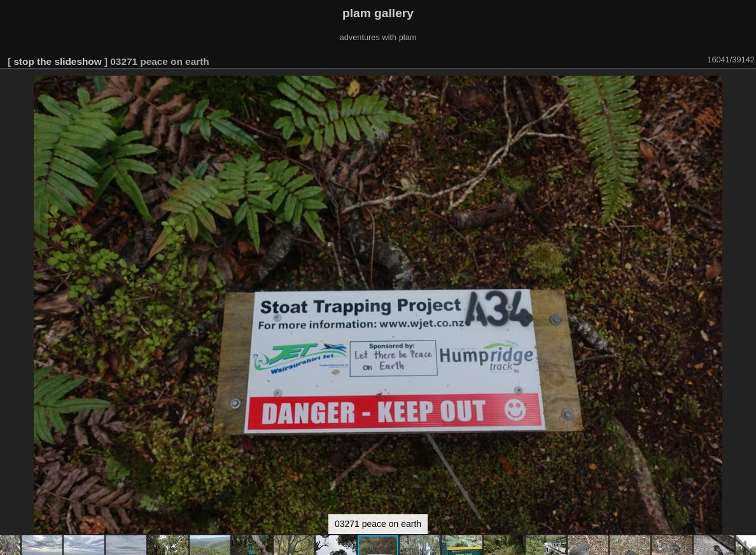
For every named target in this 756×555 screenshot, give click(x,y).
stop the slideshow (57, 61)
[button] (745, 87)
